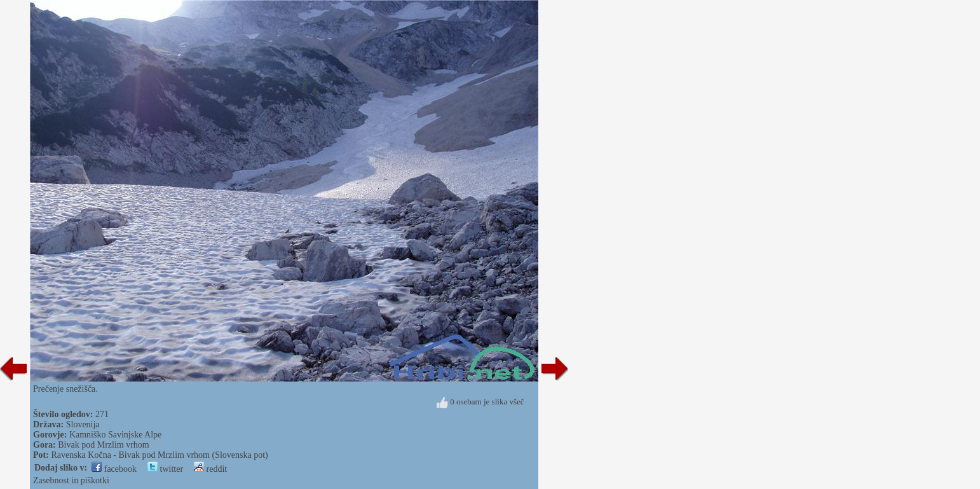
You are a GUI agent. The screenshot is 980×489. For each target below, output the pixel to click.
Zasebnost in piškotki (71, 480)
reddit (210, 469)
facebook (114, 469)
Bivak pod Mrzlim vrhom (104, 445)
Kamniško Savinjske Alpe (115, 435)
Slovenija (83, 424)
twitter (165, 469)
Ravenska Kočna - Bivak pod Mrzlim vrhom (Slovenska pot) (159, 455)
